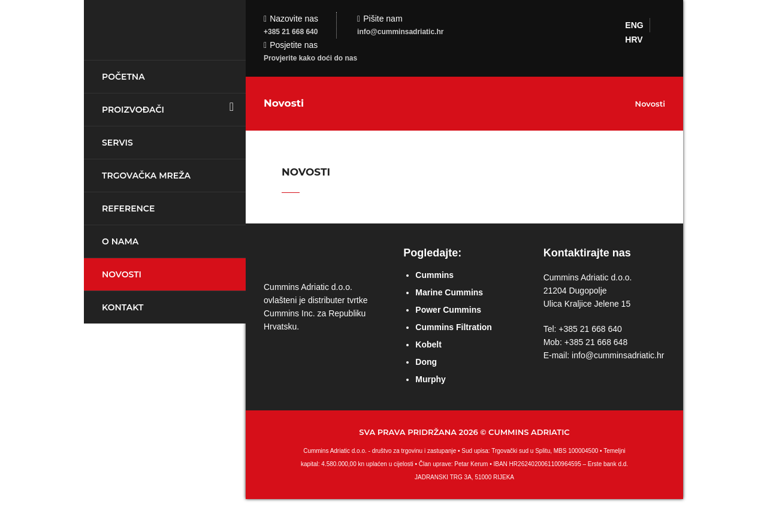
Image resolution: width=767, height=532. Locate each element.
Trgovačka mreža (146, 176)
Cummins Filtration (454, 327)
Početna (123, 77)
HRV (634, 40)
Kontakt (123, 307)
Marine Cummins (449, 292)
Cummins (434, 275)
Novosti (122, 274)
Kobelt (428, 344)
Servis (117, 143)
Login (752, 15)
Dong (426, 362)
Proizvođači (133, 110)
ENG (634, 25)
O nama (120, 241)
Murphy (431, 379)
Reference (128, 208)
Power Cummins (448, 310)
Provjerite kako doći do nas (310, 58)
